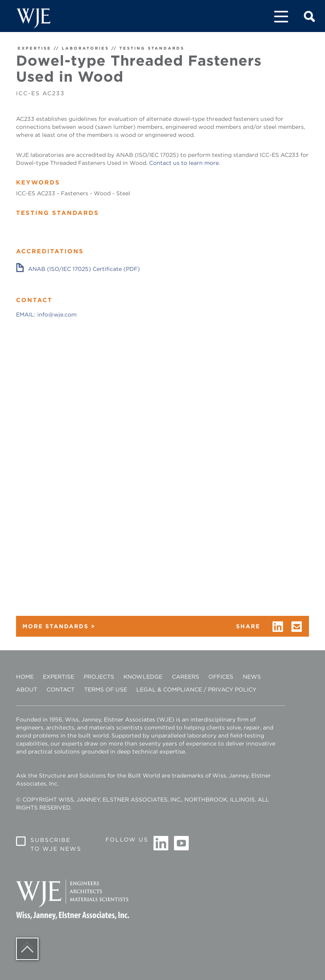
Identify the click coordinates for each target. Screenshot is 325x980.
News (252, 677)
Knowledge (143, 677)
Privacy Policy (232, 689)
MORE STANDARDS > (59, 626)
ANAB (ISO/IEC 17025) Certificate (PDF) (84, 269)
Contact (61, 689)
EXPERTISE (34, 48)
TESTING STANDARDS (152, 48)
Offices (221, 677)
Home (25, 677)
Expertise (59, 677)
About (27, 689)
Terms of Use (106, 689)
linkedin (278, 627)
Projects (99, 677)
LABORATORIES (85, 48)
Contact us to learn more (184, 163)
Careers (186, 677)
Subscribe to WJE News (56, 844)
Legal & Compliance (169, 689)
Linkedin (161, 844)
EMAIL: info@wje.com (46, 315)
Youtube (181, 844)
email (297, 627)
